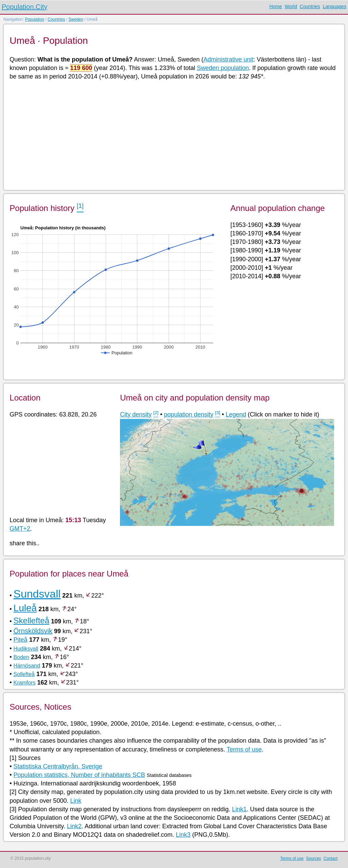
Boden (21, 657)
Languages (335, 6)
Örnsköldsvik (33, 631)
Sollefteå (24, 674)
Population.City (25, 7)
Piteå (21, 640)
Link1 (239, 809)
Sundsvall (37, 594)
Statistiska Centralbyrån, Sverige (58, 766)
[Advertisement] (173, 135)
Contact (330, 858)
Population (34, 19)
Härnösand (27, 666)
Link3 (183, 835)
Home (275, 6)
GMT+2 (20, 529)
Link (76, 801)
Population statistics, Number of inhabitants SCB (79, 775)
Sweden (76, 19)
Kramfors (25, 683)
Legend (236, 414)
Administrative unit (228, 59)
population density (189, 414)
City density (136, 414)
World (291, 6)
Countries (310, 6)
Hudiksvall (26, 649)
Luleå (25, 608)
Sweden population (223, 68)
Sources (314, 858)
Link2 (74, 826)
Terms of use (244, 749)
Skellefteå (31, 621)
